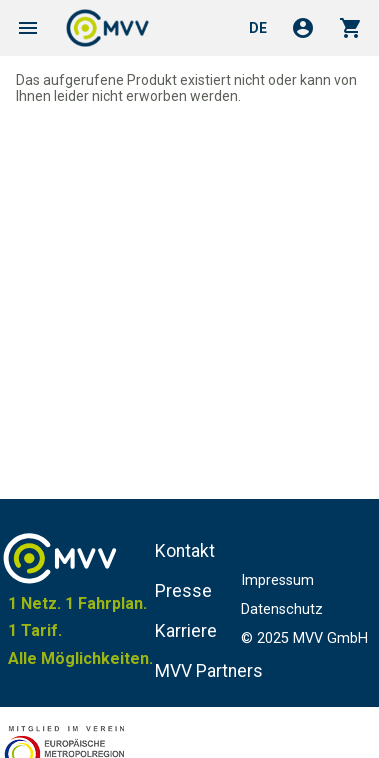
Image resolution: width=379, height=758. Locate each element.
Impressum (277, 580)
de (258, 28)
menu (28, 28)
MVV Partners (209, 671)
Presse (183, 591)
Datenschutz (282, 609)
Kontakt (185, 551)
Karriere (186, 631)
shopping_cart (351, 28)
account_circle (303, 28)
